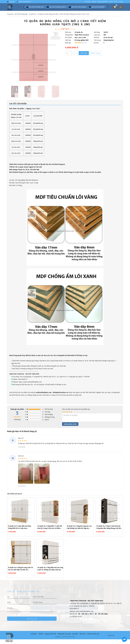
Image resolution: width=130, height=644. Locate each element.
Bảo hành (83, 634)
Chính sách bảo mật (93, 634)
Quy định (75, 634)
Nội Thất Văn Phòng (79, 7)
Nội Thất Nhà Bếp (98, 7)
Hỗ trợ (116, 2)
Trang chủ (12, 2)
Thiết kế (94, 2)
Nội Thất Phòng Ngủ (36, 7)
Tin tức (111, 2)
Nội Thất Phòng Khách (58, 7)
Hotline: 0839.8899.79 (25, 2)
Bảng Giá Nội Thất (102, 2)
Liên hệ (121, 2)
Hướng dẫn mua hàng (64, 634)
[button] (56, 65)
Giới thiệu (88, 2)
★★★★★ (80, 43)
